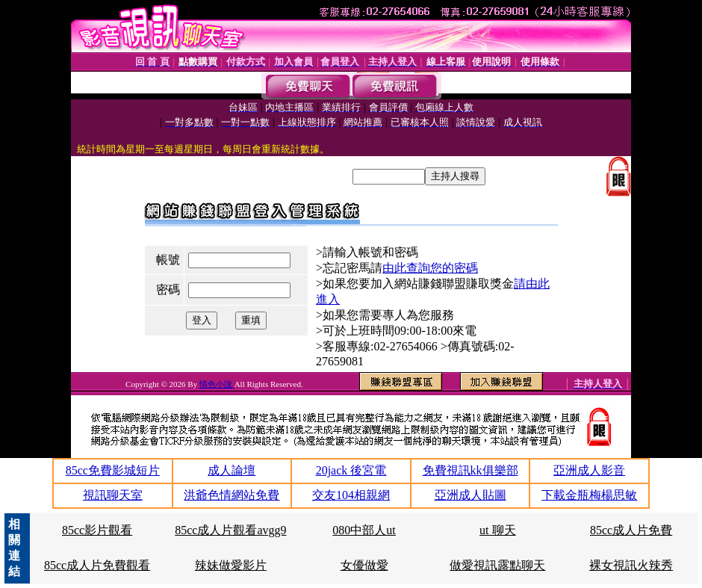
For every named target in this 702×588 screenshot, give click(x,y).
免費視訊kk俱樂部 (470, 470)
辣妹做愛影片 (231, 565)
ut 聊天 (497, 530)
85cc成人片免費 (631, 530)
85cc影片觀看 (97, 530)
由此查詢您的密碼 (430, 268)
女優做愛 (364, 565)
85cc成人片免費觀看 (97, 565)
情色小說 (217, 384)
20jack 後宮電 (351, 470)
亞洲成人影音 (589, 470)
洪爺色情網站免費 (232, 495)
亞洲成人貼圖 (470, 495)
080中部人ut (364, 530)
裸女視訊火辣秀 (631, 565)
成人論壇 (232, 470)
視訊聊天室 (113, 495)
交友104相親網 (351, 495)
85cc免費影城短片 (113, 470)
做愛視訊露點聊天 (497, 565)
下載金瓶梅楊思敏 (589, 495)
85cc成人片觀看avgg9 (230, 530)
